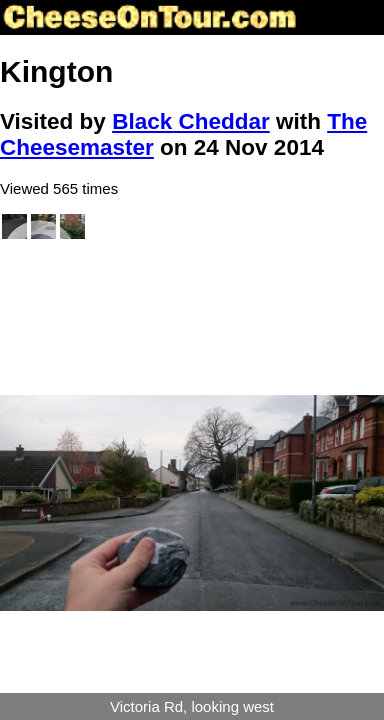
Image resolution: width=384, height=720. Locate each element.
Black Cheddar (191, 121)
